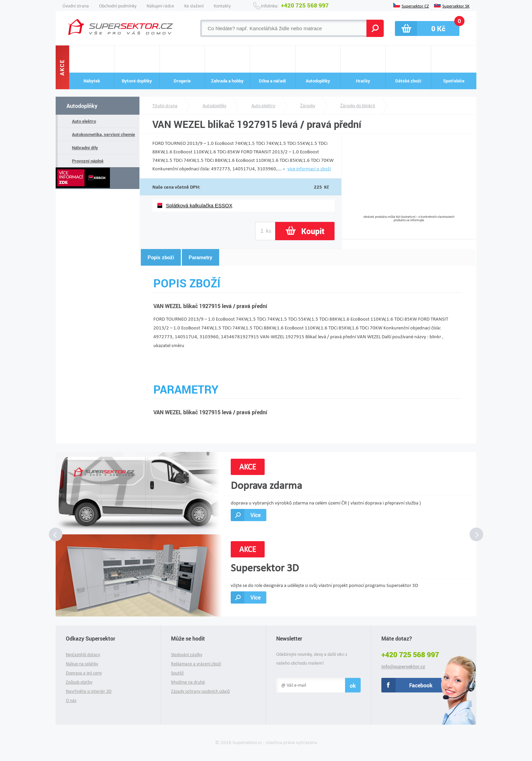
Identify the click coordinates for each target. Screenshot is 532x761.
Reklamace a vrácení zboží (196, 664)
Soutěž (177, 673)
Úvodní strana (76, 6)
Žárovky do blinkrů (358, 106)
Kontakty (222, 6)
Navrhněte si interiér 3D (89, 691)
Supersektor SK (456, 5)
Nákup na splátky (82, 664)
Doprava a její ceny (84, 673)
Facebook (421, 685)
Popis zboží (161, 257)
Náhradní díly (85, 148)
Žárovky (308, 106)
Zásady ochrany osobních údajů (200, 691)
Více (255, 515)
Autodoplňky (82, 106)
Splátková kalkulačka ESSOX (199, 205)
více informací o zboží (309, 169)
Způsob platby (79, 682)
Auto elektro (84, 121)
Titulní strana (165, 106)
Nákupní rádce (160, 6)
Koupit (313, 231)
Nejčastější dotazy (83, 655)
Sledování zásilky (187, 655)
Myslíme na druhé (188, 682)
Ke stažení (194, 6)
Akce (62, 67)
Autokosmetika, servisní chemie (103, 134)
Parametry (201, 257)
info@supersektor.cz (403, 667)
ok (353, 686)
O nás (71, 700)
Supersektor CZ (415, 5)
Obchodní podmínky (118, 6)
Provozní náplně (88, 161)
